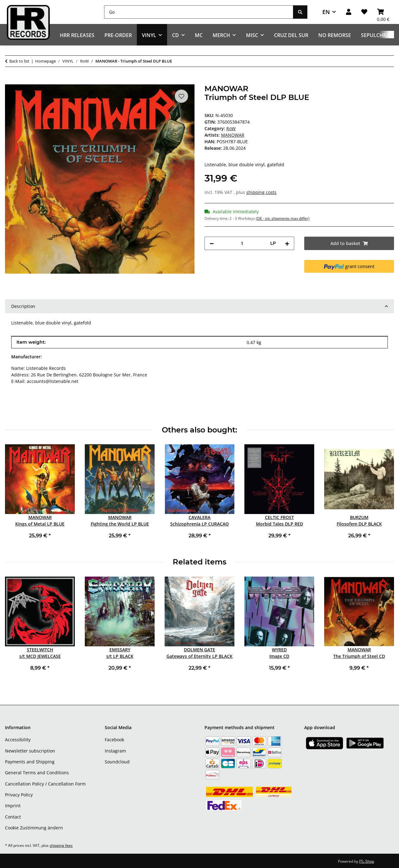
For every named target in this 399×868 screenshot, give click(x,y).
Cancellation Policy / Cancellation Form (45, 784)
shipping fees (61, 845)
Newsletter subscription (30, 751)
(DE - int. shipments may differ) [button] (283, 218)
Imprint (13, 806)
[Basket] (383, 12)
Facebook (114, 740)
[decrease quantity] (212, 243)
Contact (13, 817)
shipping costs (261, 192)
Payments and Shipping (30, 762)
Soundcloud (117, 762)
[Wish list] (364, 12)
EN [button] (326, 12)
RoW (231, 128)
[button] (349, 12)
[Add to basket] (10, 81)
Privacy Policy (19, 795)
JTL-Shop (367, 861)
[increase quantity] (287, 243)
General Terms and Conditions (37, 773)
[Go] (199, 12)
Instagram (115, 751)
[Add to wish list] (181, 96)
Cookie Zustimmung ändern (34, 828)
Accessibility (18, 740)
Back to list (19, 61)
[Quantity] (242, 243)
